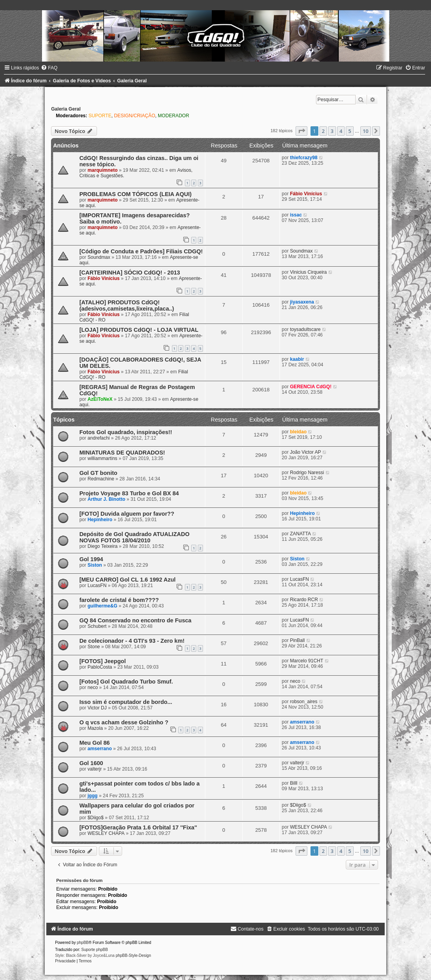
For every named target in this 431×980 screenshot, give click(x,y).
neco (93, 687)
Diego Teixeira (102, 546)
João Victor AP (306, 452)
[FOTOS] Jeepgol (102, 661)
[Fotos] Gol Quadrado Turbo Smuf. (126, 682)
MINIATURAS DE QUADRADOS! (122, 453)
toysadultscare (305, 329)
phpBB (83, 943)
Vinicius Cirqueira (309, 272)
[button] (301, 131)
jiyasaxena (302, 302)
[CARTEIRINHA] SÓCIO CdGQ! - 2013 (130, 273)
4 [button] (341, 131)
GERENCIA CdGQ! (311, 387)
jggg (93, 796)
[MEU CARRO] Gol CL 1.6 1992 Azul (127, 580)
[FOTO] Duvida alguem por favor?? (127, 514)
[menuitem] (49, 68)
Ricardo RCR (304, 600)
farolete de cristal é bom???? (119, 600)
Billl (294, 783)
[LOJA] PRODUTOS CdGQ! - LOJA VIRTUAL (139, 330)
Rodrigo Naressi (307, 473)
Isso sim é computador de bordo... (126, 702)
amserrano (302, 722)
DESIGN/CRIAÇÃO (134, 116)
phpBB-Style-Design (133, 955)
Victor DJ (97, 708)
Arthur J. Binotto (106, 499)
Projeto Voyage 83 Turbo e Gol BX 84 (129, 493)
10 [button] (366, 131)
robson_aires (304, 702)
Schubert (97, 626)
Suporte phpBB (95, 950)
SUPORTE (100, 116)
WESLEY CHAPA (106, 833)
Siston (95, 565)
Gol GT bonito (98, 473)
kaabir (297, 359)
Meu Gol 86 (94, 743)
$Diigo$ (96, 818)
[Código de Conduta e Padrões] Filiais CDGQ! (141, 251)
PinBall (298, 640)
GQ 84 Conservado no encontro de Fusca (135, 620)
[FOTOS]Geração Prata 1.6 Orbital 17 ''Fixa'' (138, 827)
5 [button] (350, 131)
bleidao (298, 432)
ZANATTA (300, 534)
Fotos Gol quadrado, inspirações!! (126, 432)
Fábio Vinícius (306, 194)
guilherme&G (102, 606)
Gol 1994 (91, 559)
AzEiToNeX (100, 399)
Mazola (95, 728)
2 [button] (323, 131)
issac (296, 215)
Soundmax (99, 257)
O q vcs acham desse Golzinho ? (124, 722)
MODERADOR (173, 116)
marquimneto (103, 170)
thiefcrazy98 (304, 158)
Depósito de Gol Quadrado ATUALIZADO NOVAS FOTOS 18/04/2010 (134, 537)
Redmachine (101, 479)
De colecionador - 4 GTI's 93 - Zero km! (132, 641)
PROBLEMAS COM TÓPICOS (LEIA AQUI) (135, 194)
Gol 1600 (91, 763)
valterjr (95, 769)
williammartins (102, 458)
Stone (94, 647)
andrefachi (99, 438)
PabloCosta (100, 667)
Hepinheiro (100, 520)
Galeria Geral (66, 109)
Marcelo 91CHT (307, 661)
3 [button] (332, 131)
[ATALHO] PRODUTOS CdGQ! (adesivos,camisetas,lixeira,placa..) (127, 305)
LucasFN (97, 585)
